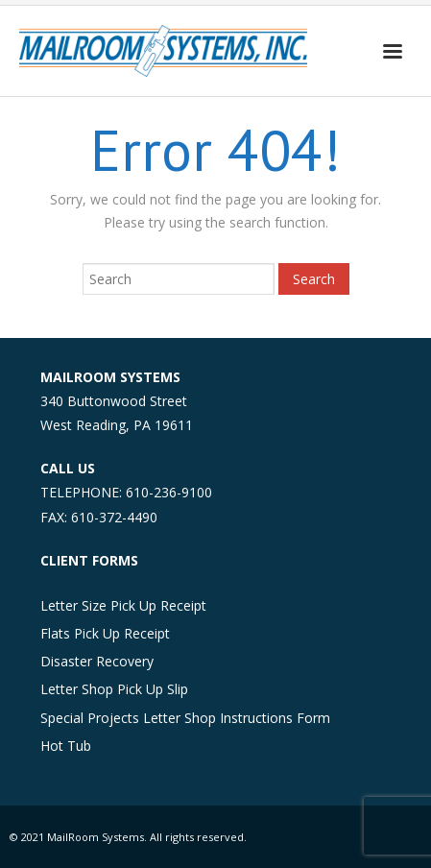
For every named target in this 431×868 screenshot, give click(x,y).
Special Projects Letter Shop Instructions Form (185, 718)
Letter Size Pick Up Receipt (123, 605)
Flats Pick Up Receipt (105, 633)
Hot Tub (66, 746)
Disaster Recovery (97, 661)
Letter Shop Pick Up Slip (114, 689)
